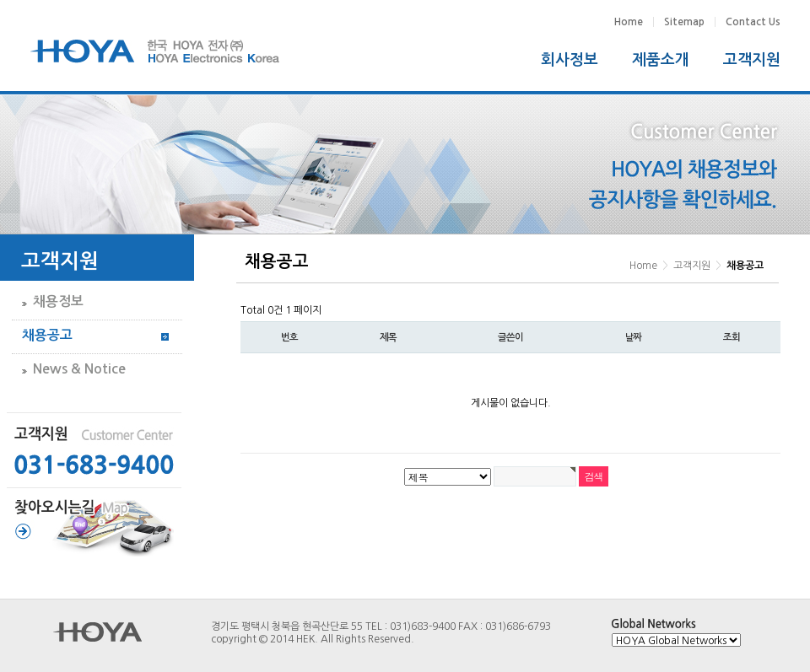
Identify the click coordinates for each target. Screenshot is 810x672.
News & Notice (79, 369)
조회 (732, 337)
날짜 (634, 337)
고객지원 (752, 60)
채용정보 (58, 301)
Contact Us (753, 22)
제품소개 (661, 60)
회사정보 (570, 60)
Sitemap (684, 22)
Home (629, 22)
